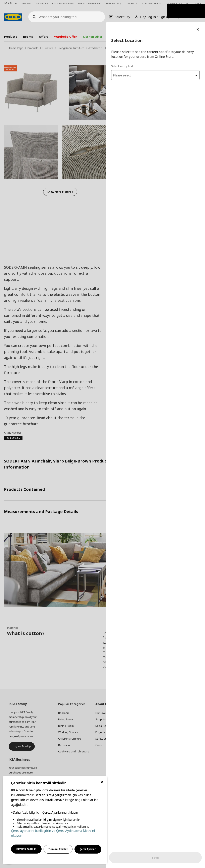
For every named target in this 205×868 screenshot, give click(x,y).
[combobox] (157, 53)
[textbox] (157, 53)
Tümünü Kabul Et (26, 849)
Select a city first (125, 44)
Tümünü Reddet (58, 849)
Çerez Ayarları (88, 849)
